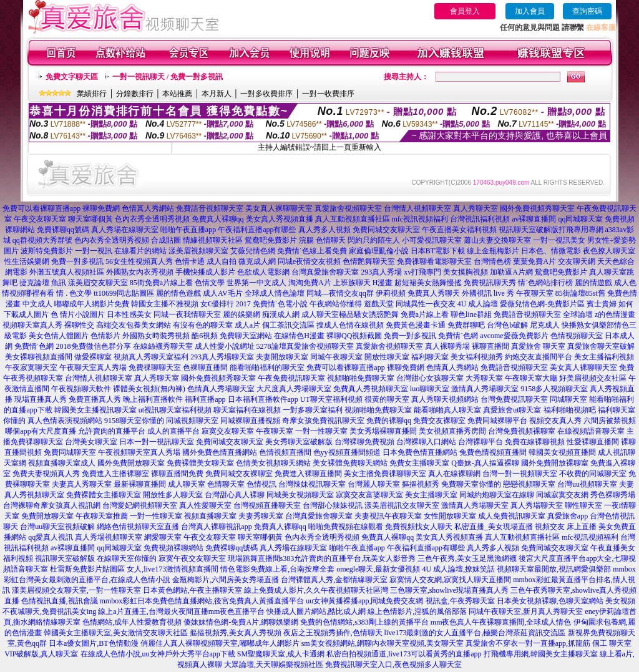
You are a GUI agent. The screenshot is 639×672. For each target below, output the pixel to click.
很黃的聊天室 (387, 399)
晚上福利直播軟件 (153, 399)
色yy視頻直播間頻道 (347, 452)
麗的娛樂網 (241, 314)
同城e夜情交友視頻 (309, 261)
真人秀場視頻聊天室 (109, 537)
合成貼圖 (166, 240)
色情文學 (210, 283)
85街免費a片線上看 (161, 283)
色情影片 (105, 336)
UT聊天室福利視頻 (331, 399)
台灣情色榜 (492, 261)
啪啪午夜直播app (188, 230)
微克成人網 (257, 261)
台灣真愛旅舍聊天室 (325, 272)
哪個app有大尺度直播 (40, 431)
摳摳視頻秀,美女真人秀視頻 (236, 633)
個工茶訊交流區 (288, 325)
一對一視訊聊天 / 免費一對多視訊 (168, 77)
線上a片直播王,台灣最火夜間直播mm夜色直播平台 (181, 611)
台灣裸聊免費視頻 (364, 442)
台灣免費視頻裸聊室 (522, 431)
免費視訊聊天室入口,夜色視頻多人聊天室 (393, 665)
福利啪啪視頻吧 (570, 410)
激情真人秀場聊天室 (485, 389)
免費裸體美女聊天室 (200, 463)
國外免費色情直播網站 (220, 452)
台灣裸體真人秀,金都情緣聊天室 (334, 580)
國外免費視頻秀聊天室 (537, 208)
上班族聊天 (352, 283)
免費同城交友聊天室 (386, 230)
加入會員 (530, 11)
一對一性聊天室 (321, 431)
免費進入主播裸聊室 (115, 474)
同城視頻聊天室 (192, 421)
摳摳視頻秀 (421, 484)
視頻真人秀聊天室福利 (151, 357)
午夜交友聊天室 (40, 219)
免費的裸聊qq (389, 421)
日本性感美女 (129, 314)
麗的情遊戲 (593, 283)
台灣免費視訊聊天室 (514, 399)
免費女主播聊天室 (419, 463)
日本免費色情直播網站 (420, 452)
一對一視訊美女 (559, 240)
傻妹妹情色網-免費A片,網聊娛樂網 (241, 622)
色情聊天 (331, 240)
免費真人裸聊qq (218, 219)
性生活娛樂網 (27, 261)
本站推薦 (177, 94)
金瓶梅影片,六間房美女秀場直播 (226, 580)
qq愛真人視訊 (51, 537)
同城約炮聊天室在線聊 (497, 495)
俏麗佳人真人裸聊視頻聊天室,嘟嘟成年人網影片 (220, 643)
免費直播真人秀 (95, 399)
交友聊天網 (577, 261)
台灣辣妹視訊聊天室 (312, 484)
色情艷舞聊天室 (369, 261)
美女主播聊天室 (431, 495)
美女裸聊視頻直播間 (39, 357)
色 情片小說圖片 (78, 314)
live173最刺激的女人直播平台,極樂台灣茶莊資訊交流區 (475, 633)
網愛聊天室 (163, 537)
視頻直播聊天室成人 (62, 463)
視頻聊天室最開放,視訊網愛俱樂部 (554, 569)
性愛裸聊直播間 (593, 442)
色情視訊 (261, 484)
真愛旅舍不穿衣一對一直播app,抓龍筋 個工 (536, 643)
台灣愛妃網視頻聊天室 (140, 505)
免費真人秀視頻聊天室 (371, 389)
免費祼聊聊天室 (155, 368)
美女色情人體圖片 (59, 336)
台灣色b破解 (507, 325)
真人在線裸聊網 (454, 474)
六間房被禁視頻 (610, 421)
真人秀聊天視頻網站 (445, 399)
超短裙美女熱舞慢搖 (428, 283)
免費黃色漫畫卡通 (416, 325)
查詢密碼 (587, 11)
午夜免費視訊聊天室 (291, 378)
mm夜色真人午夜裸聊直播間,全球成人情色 (501, 622)
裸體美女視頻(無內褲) (149, 389)
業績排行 (92, 94)
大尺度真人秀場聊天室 (294, 389)
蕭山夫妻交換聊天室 (497, 240)
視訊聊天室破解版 (529, 230)
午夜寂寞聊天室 (31, 368)
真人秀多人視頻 (324, 230)
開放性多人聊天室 (173, 495)
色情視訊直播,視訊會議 (60, 601)
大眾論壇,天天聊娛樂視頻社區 (274, 665)
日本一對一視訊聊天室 (157, 442)
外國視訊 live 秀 (488, 293)
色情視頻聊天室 (577, 336)
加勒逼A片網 (511, 272)
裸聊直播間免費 (177, 474)
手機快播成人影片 (205, 272)
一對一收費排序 (328, 94)
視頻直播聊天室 (210, 516)
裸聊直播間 (490, 346)
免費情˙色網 (458, 336)
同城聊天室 (568, 399)
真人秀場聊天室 (537, 505)
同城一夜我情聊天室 (187, 314)
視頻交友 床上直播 (566, 527)
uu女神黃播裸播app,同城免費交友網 (364, 601)
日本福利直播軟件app (263, 399)
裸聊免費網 (101, 208)
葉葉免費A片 (534, 261)
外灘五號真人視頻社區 (67, 272)
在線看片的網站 (140, 251)
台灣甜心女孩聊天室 (430, 378)
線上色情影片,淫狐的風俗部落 (417, 611)
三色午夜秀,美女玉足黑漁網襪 (467, 558)
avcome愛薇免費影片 (514, 336)
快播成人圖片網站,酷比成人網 (316, 611)
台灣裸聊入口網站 (426, 442)
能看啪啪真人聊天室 (447, 410)
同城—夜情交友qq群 (340, 293)
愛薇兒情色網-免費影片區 (542, 304)
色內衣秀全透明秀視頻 (152, 219)
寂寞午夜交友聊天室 (192, 558)
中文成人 (37, 304)
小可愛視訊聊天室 (432, 240)
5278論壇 (271, 346)
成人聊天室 (187, 484)
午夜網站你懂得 (336, 304)
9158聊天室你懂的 (134, 421)
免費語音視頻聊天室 (210, 208)
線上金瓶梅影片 (493, 251)
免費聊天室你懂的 (471, 484)
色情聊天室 (226, 484)
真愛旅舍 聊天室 (538, 346)
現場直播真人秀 (41, 399)
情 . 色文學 (74, 293)
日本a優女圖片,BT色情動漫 (94, 643)
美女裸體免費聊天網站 (350, 463)
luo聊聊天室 (430, 389)
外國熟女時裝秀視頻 (156, 336)
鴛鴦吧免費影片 (561, 272)
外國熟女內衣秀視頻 (140, 272)
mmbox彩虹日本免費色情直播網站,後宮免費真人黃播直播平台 (202, 601)
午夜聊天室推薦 (102, 516)
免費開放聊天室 (47, 516)
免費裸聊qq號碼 (63, 230)
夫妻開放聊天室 (282, 357)
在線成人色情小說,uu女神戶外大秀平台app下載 (158, 654)
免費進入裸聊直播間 (308, 474)
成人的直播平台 (173, 431)
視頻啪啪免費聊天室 (361, 378)
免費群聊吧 (466, 325)
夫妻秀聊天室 (261, 516)
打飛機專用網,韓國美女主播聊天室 (541, 654)
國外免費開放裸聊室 (555, 463)
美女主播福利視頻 (604, 357)
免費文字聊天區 (72, 77)
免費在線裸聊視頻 (535, 442)
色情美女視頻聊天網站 (273, 463)
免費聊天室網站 (246, 336)
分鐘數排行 (135, 94)
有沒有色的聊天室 (203, 325)
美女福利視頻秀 (477, 357)
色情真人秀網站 (148, 208)
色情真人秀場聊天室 (221, 389)
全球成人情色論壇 (275, 293)
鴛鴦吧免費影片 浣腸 (279, 240)
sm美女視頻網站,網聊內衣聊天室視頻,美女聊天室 (383, 643)
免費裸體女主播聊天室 (104, 495)
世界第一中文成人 (256, 283)
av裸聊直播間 (534, 219)
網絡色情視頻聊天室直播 (138, 527)
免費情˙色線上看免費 (312, 251)
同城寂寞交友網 (562, 495)
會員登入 (465, 11)
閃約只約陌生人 (374, 240)
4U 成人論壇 (478, 304)
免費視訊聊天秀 (490, 283)
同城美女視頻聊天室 (300, 495)
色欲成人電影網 (263, 272)
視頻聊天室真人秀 (32, 325)
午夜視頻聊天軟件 (81, 389)
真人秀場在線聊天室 (125, 230)
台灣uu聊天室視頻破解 (57, 527)
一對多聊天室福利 (313, 410)
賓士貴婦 (602, 304)
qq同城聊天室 (580, 219)
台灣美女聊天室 (91, 442)
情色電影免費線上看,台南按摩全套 (277, 569)
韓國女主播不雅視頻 (165, 304)
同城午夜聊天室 (336, 357)
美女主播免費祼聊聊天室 (385, 474)
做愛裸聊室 (93, 357)
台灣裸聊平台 (480, 442)
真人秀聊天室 (476, 208)
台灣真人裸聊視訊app (216, 527)
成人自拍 (222, 261)
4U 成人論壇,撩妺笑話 (458, 569)
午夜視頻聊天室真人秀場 (139, 452)
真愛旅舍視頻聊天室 (348, 208)
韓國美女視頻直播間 (562, 452)
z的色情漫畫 (615, 314)
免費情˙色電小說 (280, 304)
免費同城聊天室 (70, 452)
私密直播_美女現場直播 (494, 527)
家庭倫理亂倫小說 (379, 251)
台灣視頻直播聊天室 (267, 505)
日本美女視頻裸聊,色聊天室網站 (550, 601)
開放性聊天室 (387, 357)
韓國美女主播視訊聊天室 (95, 410)
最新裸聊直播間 (140, 484)
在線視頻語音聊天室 (591, 431)
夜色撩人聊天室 (609, 251)
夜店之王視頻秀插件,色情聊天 (333, 633)
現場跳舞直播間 (254, 558)
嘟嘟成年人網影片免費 (92, 304)
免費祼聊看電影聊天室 (434, 261)
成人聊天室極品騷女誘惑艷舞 (350, 314)
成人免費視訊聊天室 (512, 516)
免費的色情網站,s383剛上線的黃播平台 (364, 622)
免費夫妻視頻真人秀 (46, 474)
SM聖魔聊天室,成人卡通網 (281, 654)
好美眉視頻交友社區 (593, 378)
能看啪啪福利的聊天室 (267, 368)
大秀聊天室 (484, 378)
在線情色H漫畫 (299, 336)
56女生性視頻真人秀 (139, 261)
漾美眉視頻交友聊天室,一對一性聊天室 (76, 590)
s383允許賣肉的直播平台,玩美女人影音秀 (348, 558)
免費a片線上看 (425, 314)
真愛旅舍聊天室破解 (601, 346)
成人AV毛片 (223, 293)
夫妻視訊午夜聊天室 (388, 516)
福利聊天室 (430, 357)
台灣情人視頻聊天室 (417, 208)
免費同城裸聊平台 (497, 421)
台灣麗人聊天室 (374, 484)
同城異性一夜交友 (426, 304)
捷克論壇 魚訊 (43, 283)
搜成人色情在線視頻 (350, 325)
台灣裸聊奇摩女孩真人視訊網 (52, 505)
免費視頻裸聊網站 (173, 548)
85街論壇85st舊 (580, 293)
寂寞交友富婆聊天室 (369, 495)
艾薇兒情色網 (253, 251)
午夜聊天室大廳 (531, 378)
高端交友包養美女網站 (134, 325)
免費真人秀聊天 (434, 293)
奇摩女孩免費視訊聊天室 (323, 421)
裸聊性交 (79, 325)
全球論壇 (578, 314)
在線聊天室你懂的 (127, 558)
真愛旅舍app (568, 516)
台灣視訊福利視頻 (480, 219)
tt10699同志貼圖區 (124, 293)
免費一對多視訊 (77, 261)
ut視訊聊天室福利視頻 (175, 410)
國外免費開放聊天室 (131, 463)
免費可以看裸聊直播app (41, 208)
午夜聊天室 (535, 293)
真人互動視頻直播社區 (353, 219)
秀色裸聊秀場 (613, 495)
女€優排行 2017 (226, 304)
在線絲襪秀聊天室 (163, 346)
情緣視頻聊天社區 (213, 240)
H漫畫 (383, 283)
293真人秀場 (381, 272)
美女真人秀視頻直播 (280, 219)
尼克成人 (545, 325)
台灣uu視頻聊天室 (587, 484)
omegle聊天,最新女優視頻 (378, 569)
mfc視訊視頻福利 (420, 219)
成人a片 (247, 325)
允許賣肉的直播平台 (112, 431)
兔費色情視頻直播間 (493, 452)
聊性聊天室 (583, 505)
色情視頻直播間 (285, 452)
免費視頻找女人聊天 (419, 527)
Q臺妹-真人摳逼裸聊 (485, 463)
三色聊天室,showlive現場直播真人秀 (449, 590)
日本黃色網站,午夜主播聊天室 (193, 590)
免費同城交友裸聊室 (239, 474)
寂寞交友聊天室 (228, 431)
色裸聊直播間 (205, 368)
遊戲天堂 (379, 304)
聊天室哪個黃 (90, 219)
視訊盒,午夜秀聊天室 (460, 601)
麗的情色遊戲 (178, 293)
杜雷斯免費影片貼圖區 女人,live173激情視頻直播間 (134, 569)
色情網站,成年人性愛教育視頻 (132, 622)
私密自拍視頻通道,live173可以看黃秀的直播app (404, 654)
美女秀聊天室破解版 (299, 442)
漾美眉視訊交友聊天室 (402, 505)
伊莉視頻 (391, 293)
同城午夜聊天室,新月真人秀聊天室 (526, 611)
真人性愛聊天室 (205, 505)
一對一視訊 (94, 251)
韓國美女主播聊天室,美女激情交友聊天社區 (116, 633)
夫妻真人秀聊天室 (82, 484)
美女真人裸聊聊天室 (279, 208)
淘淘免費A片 (310, 283)
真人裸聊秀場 (447, 346)
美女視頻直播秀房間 (452, 431)
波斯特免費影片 (47, 251)
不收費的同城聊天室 (593, 474)
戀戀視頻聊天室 (529, 484)
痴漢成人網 (281, 314)
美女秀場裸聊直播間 (383, 431)
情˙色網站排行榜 (545, 283)
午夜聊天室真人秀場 (93, 368)
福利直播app (205, 399)
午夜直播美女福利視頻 (459, 230)
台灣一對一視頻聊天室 (520, 474)
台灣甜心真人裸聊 (235, 495)
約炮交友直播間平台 (539, 357)
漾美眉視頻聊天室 (198, 251)
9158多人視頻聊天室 (554, 389)
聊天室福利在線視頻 (247, 410)
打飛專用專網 (581, 230)
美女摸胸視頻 (466, 272)
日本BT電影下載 (438, 251)
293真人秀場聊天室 (222, 357)
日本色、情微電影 (551, 251)
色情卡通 (190, 261)
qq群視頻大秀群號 (42, 240)
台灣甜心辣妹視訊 (333, 505)
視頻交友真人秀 (555, 421)
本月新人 (217, 94)
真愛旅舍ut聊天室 (512, 410)
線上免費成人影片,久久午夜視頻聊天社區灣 (316, 590)
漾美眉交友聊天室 (98, 283)
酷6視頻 (205, 336)
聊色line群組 (471, 314)
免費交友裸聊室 (439, 421)
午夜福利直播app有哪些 (257, 230)
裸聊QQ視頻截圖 (354, 336)
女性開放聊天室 (450, 516)
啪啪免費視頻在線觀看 (346, 527)
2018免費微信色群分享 (94, 346)
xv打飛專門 (422, 272)
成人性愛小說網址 (225, 346)
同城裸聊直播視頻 (250, 421)
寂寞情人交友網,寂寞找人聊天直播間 (450, 580)
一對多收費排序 (266, 94)
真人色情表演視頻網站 (65, 421)
